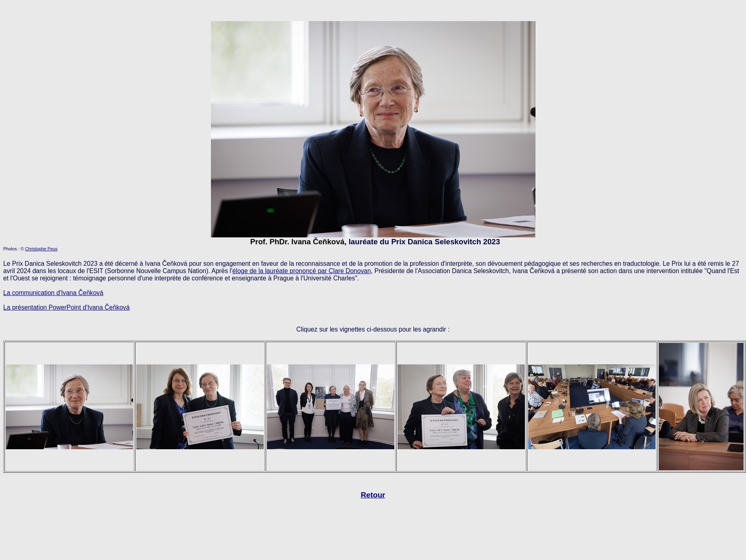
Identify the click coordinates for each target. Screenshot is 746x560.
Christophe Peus (41, 249)
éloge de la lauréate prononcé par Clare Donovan (302, 271)
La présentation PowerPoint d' (45, 307)
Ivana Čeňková (109, 307)
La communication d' (32, 293)
